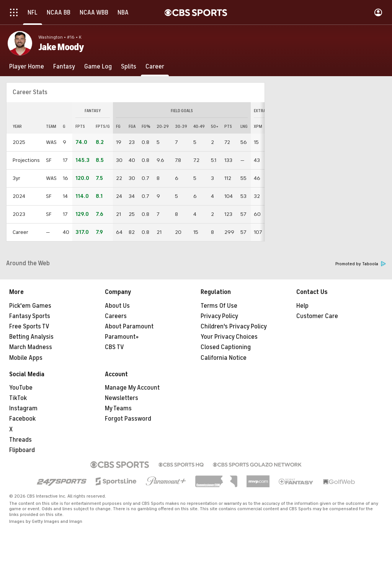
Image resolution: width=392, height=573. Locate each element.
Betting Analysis (31, 337)
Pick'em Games (30, 306)
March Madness (31, 347)
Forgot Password (128, 419)
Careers (116, 316)
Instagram (23, 408)
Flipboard (22, 450)
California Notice (224, 358)
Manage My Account (132, 388)
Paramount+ (122, 337)
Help (302, 306)
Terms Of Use (219, 306)
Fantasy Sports (30, 316)
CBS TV (114, 347)
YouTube (21, 388)
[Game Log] (98, 67)
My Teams (118, 408)
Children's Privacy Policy (234, 326)
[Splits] (129, 67)
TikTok (18, 398)
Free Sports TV (29, 326)
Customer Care (317, 316)
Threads (20, 440)
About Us (117, 306)
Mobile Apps (26, 358)
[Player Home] (27, 67)
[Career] (155, 67)
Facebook (22, 419)
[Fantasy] (64, 67)
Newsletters (122, 398)
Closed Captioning (226, 347)
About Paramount (129, 326)
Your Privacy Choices (229, 337)
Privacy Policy (219, 316)
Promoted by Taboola (361, 264)
